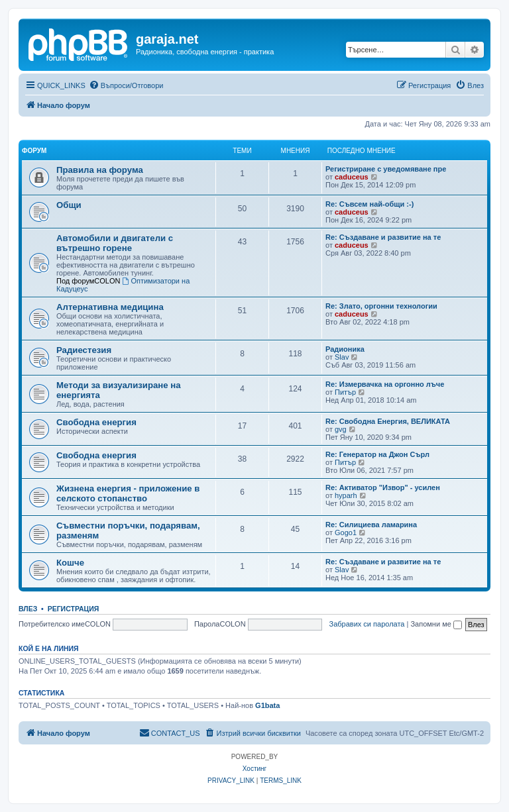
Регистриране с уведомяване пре (386, 169)
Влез (28, 609)
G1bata (267, 705)
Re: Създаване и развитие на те (383, 237)
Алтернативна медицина (110, 307)
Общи (69, 205)
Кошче (70, 563)
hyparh (346, 495)
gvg (341, 429)
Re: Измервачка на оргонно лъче (385, 384)
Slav (342, 357)
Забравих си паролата (367, 624)
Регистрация (74, 609)
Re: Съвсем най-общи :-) (369, 204)
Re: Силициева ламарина (371, 525)
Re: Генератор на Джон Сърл (377, 454)
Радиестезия (84, 350)
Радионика (345, 349)
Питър (345, 392)
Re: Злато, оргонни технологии (381, 306)
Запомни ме (436, 624)
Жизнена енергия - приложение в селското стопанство (128, 493)
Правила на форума (100, 170)
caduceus (352, 177)
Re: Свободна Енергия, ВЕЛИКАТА (388, 421)
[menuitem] (126, 85)
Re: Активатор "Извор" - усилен (383, 487)
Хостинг (254, 769)
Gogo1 (346, 533)
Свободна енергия (96, 422)
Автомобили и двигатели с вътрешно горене (115, 243)
